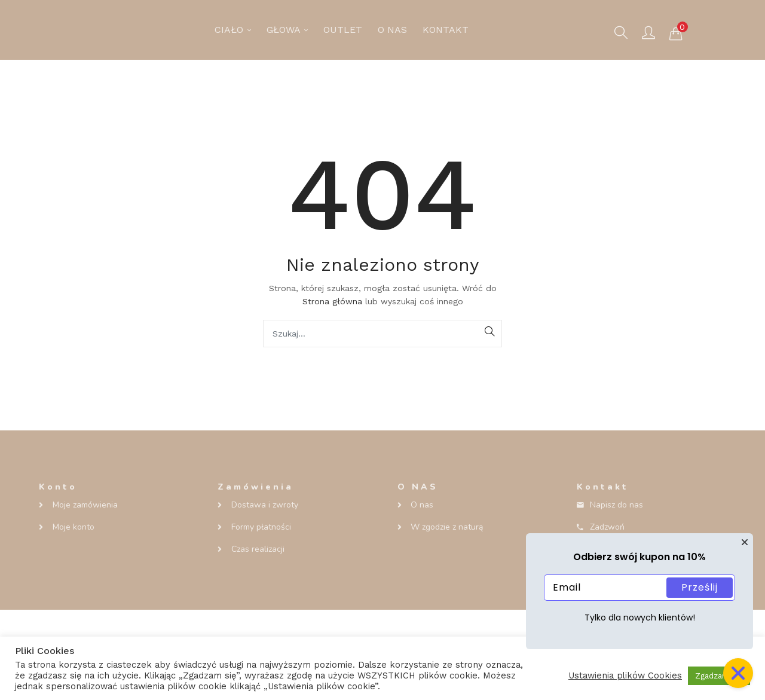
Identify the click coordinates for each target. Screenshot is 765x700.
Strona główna (332, 301)
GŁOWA (287, 30)
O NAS (392, 30)
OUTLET (343, 30)
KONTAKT (446, 30)
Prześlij (700, 587)
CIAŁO (233, 30)
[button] (676, 33)
